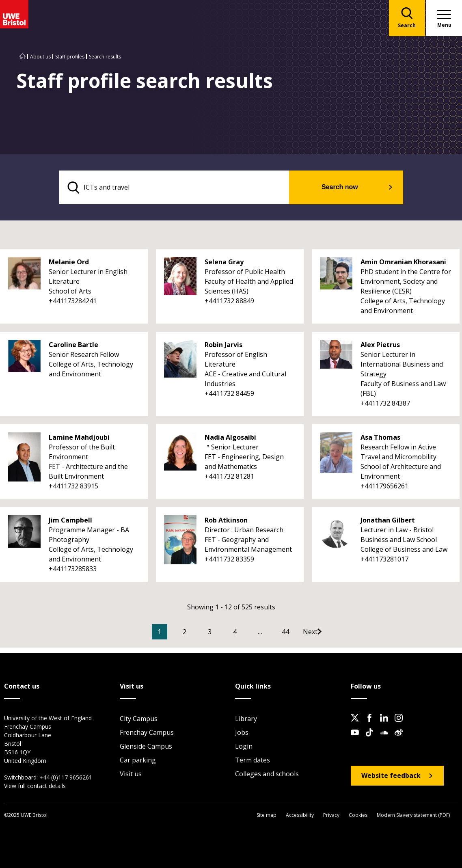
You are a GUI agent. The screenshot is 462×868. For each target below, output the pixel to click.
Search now (345, 187)
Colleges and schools (267, 774)
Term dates (253, 760)
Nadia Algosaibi (230, 438)
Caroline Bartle (73, 345)
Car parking (138, 760)
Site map (267, 815)
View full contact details (35, 786)
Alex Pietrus (380, 345)
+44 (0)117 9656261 (66, 778)
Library (246, 719)
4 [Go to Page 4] (247, 632)
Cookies (358, 815)
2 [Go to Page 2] (197, 632)
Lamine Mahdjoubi (79, 438)
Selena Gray (224, 262)
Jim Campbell (70, 520)
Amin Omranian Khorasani (403, 262)
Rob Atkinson (226, 520)
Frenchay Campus (147, 733)
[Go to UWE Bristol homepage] (22, 57)
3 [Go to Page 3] (222, 632)
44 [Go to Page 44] (298, 632)
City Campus (139, 719)
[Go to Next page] (330, 632)
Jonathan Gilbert (388, 520)
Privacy (331, 815)
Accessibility (300, 815)
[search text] (180, 188)
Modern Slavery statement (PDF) (413, 815)
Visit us (131, 774)
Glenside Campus (146, 747)
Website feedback (391, 776)
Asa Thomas (380, 438)
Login (244, 747)
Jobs (242, 733)
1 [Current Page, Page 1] (172, 632)
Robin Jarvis (223, 345)
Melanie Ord (69, 262)
